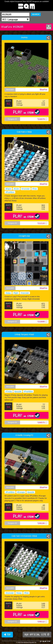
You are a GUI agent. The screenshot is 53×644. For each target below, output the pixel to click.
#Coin (16, 189)
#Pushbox (10, 192)
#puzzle (18, 391)
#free (34, 189)
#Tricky (9, 391)
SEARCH (36, 14)
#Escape (21, 492)
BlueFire (44, 90)
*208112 (42, 622)
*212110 (42, 223)
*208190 (42, 523)
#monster (26, 189)
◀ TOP (7, 635)
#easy (8, 293)
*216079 (42, 119)
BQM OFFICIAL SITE (37, 635)
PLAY (26, 112)
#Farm (8, 189)
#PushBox (28, 391)
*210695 (42, 322)
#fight (16, 293)
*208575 (42, 422)
